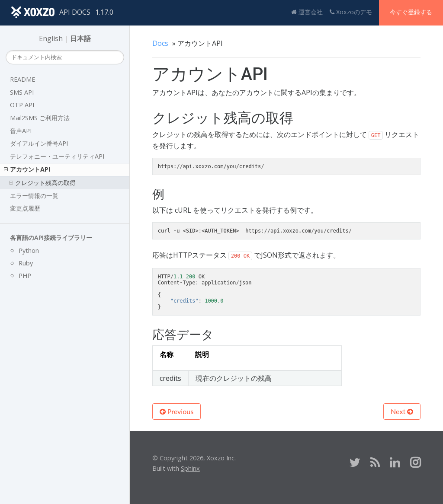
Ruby (26, 263)
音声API (21, 131)
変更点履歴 (25, 208)
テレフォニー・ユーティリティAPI (57, 156)
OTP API (22, 105)
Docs (160, 43)
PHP (25, 276)
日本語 (80, 38)
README (22, 79)
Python (29, 250)
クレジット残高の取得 (42, 183)
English (51, 38)
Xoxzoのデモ (351, 12)
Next (402, 411)
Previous (177, 411)
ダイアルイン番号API (39, 143)
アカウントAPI (27, 169)
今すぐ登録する (411, 12)
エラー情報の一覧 (34, 196)
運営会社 (307, 12)
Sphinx (190, 468)
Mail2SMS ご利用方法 (40, 118)
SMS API (22, 92)
